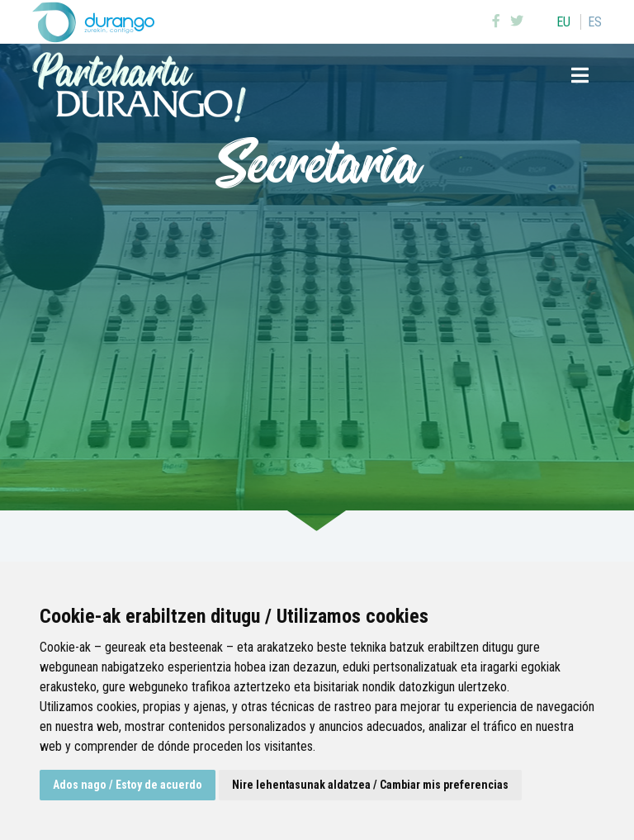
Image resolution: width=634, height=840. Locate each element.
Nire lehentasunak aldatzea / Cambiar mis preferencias (370, 785)
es (595, 22)
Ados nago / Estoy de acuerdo (128, 785)
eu (563, 22)
